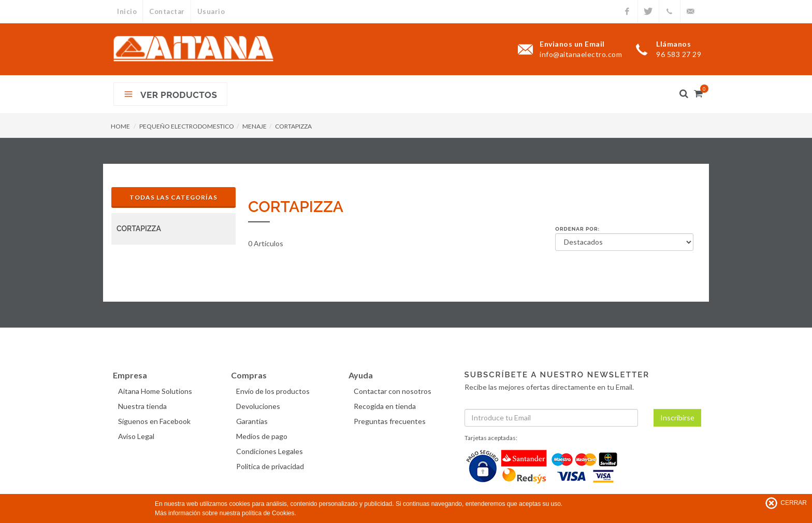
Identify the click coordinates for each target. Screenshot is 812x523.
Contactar (168, 11)
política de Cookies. (269, 513)
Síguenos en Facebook (155, 421)
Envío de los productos (274, 391)
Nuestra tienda (143, 406)
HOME (120, 126)
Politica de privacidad (271, 466)
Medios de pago (263, 436)
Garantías (253, 421)
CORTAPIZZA (293, 126)
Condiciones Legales (271, 451)
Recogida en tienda (386, 406)
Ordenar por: (577, 229)
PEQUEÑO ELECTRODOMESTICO (187, 126)
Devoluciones (259, 406)
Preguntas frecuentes (391, 421)
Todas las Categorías (173, 197)
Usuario (212, 11)
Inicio (127, 11)
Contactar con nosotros (394, 391)
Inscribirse (677, 418)
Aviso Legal (137, 436)
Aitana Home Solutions (156, 391)
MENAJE (255, 126)
